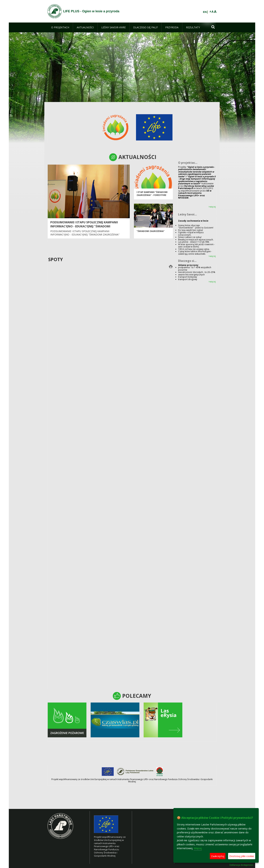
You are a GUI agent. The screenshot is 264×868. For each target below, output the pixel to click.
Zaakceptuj (218, 856)
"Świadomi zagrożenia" (151, 233)
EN (205, 12)
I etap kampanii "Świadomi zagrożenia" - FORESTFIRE (152, 195)
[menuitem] (60, 27)
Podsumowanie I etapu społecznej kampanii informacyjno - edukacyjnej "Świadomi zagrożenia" (84, 226)
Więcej (198, 848)
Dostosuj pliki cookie (242, 856)
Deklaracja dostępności (241, 865)
